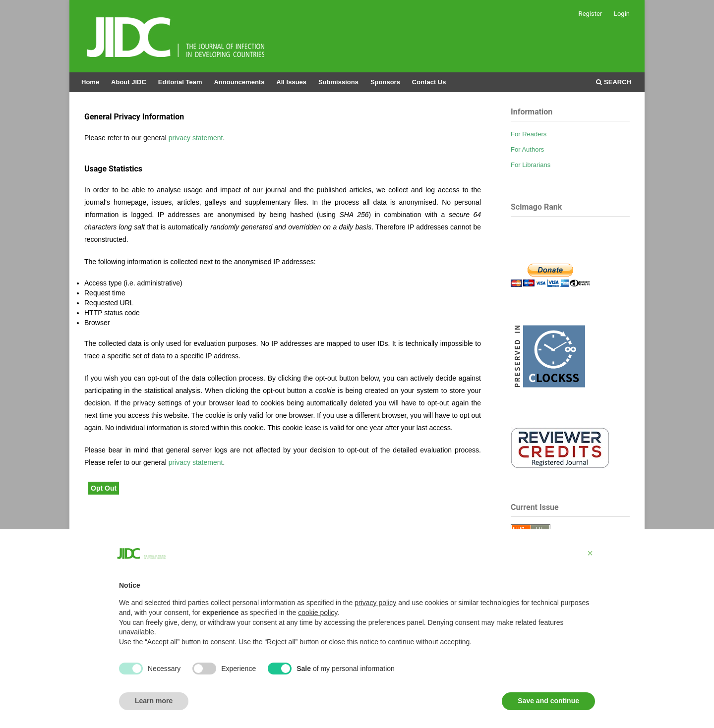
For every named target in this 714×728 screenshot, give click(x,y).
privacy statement (196, 138)
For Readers (529, 134)
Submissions (338, 82)
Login (622, 14)
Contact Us (429, 82)
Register (591, 14)
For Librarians (531, 165)
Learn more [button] (154, 701)
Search (614, 82)
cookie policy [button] (318, 613)
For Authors (527, 149)
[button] (590, 553)
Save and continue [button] (548, 701)
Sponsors (385, 82)
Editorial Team (180, 82)
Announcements (239, 82)
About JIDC (129, 82)
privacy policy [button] (375, 603)
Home (90, 82)
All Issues (291, 82)
